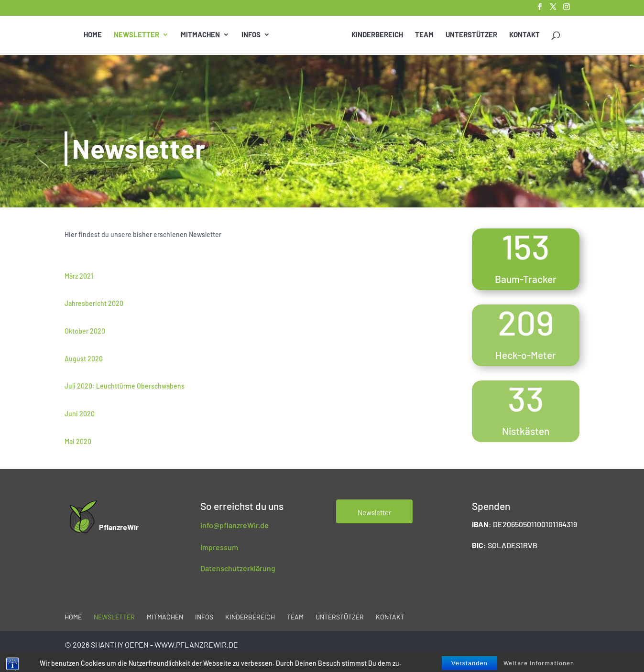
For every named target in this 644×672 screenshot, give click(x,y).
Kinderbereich (377, 35)
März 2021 (79, 276)
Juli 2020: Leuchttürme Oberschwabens (125, 386)
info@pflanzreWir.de (235, 525)
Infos (251, 35)
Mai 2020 (78, 441)
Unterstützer (471, 35)
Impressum (219, 547)
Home (93, 35)
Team (424, 35)
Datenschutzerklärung (238, 568)
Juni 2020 (80, 414)
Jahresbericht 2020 (94, 303)
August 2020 (84, 359)
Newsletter (136, 35)
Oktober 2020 (85, 331)
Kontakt (524, 35)
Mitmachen (200, 35)
